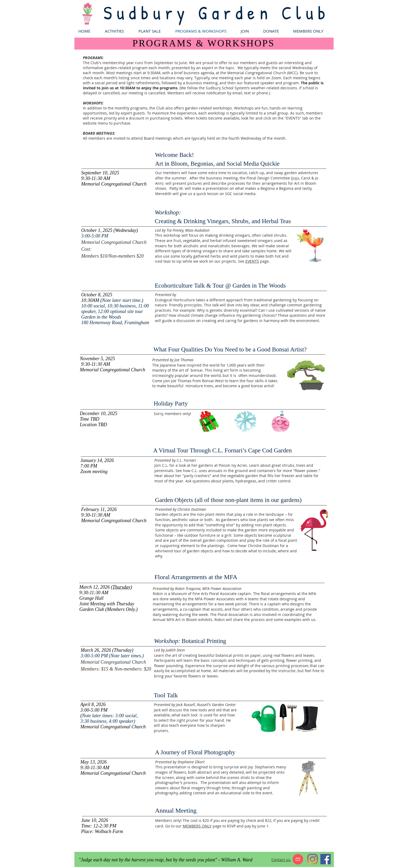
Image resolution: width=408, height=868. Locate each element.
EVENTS (252, 261)
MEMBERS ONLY (197, 826)
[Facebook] (326, 859)
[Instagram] (313, 859)
